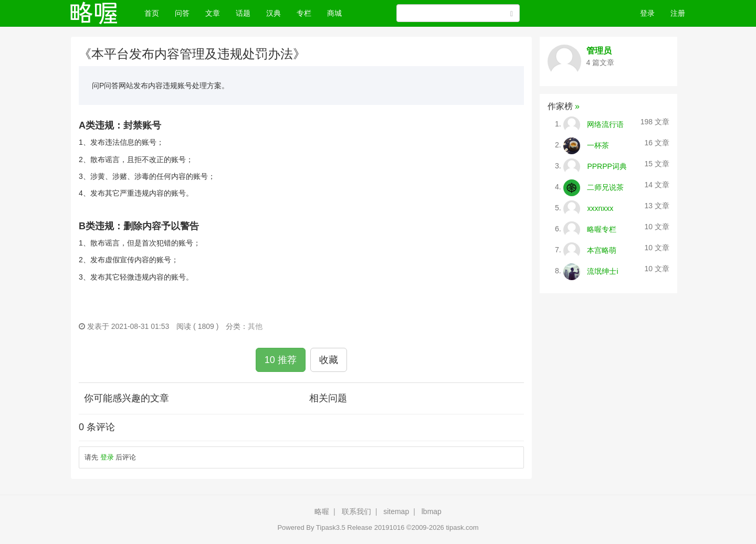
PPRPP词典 (607, 166)
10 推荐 (281, 360)
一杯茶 (598, 145)
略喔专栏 (602, 229)
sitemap (396, 511)
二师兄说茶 (605, 187)
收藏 (329, 360)
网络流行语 (605, 124)
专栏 (304, 13)
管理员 (599, 51)
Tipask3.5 (331, 527)
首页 (156, 12)
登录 (647, 13)
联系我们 (356, 511)
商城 (334, 13)
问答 (182, 13)
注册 (678, 13)
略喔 (322, 511)
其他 (255, 326)
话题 (243, 13)
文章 (213, 13)
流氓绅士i (602, 271)
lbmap (432, 511)
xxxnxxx (600, 208)
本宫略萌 (602, 250)
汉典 (274, 13)
